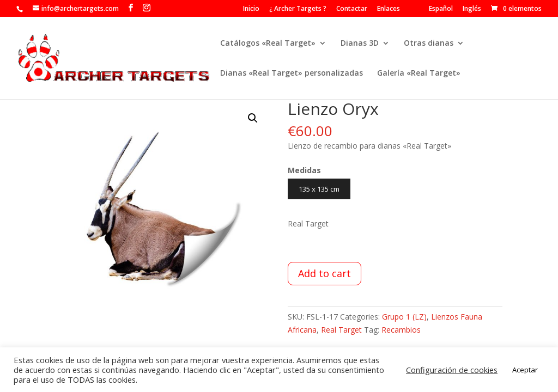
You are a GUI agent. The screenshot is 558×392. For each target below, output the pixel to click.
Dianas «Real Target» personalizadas (292, 73)
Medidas (304, 170)
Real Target (341, 330)
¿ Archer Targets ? (298, 9)
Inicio (251, 9)
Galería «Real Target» (419, 73)
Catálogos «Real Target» (268, 44)
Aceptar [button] (525, 370)
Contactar (352, 9)
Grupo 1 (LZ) (404, 317)
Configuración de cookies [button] (452, 370)
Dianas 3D (360, 44)
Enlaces (389, 9)
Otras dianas (429, 44)
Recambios (401, 330)
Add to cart (325, 273)
